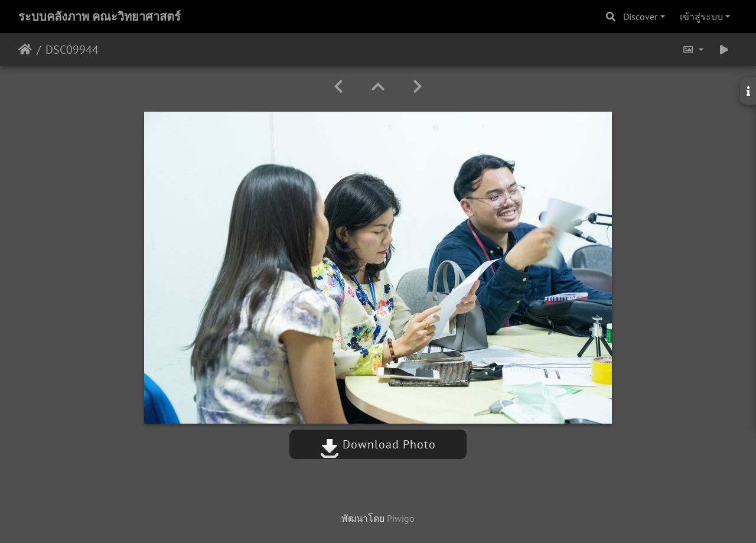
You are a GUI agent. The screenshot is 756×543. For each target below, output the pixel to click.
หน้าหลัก (25, 50)
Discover (640, 17)
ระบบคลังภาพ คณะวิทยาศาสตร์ (100, 17)
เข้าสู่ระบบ (701, 17)
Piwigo (401, 518)
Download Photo (378, 444)
